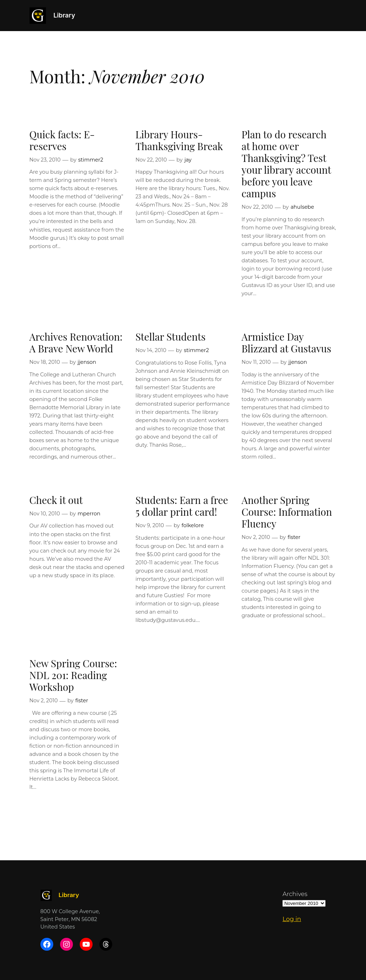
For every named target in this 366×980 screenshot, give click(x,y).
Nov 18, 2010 (45, 362)
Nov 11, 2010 (256, 362)
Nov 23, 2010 (45, 160)
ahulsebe (302, 207)
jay (188, 160)
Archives (295, 894)
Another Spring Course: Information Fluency (287, 512)
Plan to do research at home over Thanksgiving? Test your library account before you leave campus (286, 164)
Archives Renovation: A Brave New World (76, 342)
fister (294, 537)
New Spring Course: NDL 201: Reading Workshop (73, 675)
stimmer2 (91, 160)
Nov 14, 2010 (151, 350)
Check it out (56, 500)
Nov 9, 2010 (150, 525)
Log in (292, 919)
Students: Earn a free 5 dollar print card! (182, 506)
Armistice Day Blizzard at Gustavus (286, 342)
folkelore (193, 525)
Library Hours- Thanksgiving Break (179, 140)
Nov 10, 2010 (45, 514)
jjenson (87, 362)
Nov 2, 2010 (256, 537)
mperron (89, 514)
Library (64, 15)
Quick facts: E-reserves (62, 140)
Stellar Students (170, 336)
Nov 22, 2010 (151, 160)
